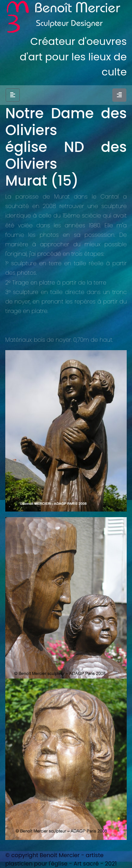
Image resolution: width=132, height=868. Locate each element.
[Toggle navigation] (119, 95)
